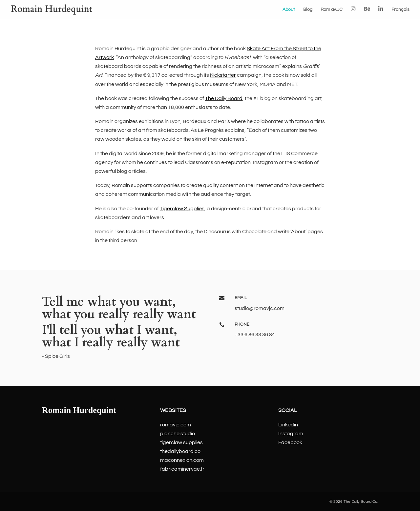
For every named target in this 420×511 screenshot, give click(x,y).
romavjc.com (176, 425)
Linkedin (288, 425)
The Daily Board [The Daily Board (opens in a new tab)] (224, 98)
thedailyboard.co (180, 451)
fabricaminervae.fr (182, 469)
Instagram (291, 434)
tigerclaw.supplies (181, 442)
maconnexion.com (182, 460)
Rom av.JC (332, 10)
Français (400, 10)
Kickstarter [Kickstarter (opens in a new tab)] (223, 75)
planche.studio (178, 434)
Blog (308, 10)
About (289, 10)
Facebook (290, 442)
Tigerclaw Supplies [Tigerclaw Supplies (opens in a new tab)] (182, 209)
